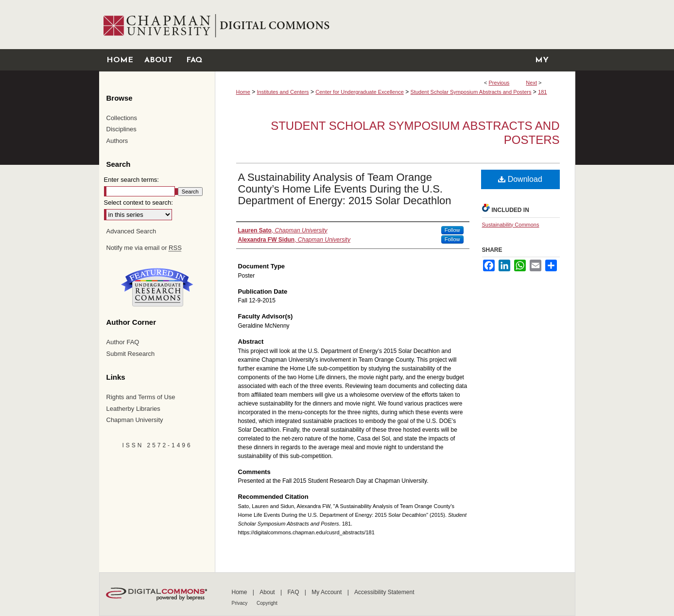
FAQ (294, 592)
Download (520, 179)
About (268, 592)
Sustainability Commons (511, 225)
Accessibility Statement (384, 592)
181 (542, 92)
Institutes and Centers (283, 92)
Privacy (241, 603)
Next (531, 83)
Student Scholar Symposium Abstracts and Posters (471, 92)
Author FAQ (123, 342)
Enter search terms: (131, 180)
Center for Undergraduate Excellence (360, 92)
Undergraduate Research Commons (157, 287)
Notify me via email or (144, 248)
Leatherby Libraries (133, 409)
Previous (499, 83)
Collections (122, 118)
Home (243, 92)
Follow (452, 230)
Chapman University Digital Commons (395, 25)
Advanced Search (131, 231)
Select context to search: (138, 202)
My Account (327, 592)
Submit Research (131, 354)
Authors (117, 141)
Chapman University (135, 420)
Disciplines (121, 129)
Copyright (267, 603)
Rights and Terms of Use (141, 397)
